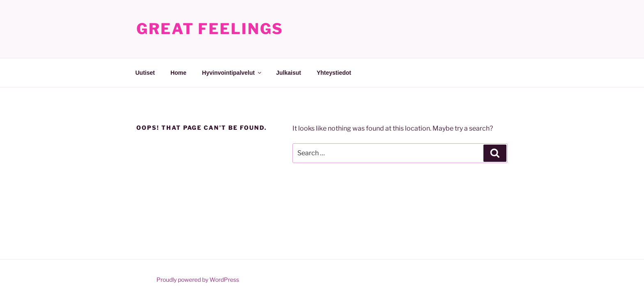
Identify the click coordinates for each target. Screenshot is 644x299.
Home (178, 73)
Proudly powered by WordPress (198, 279)
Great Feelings (210, 29)
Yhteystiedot (334, 73)
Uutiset (145, 73)
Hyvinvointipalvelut (232, 73)
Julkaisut (289, 73)
